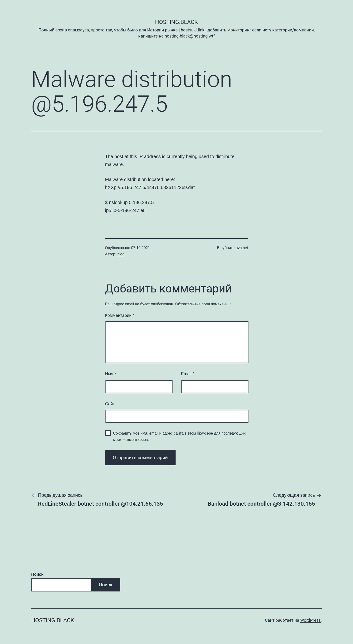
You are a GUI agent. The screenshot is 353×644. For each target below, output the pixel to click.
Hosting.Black (177, 22)
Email (188, 374)
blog (121, 254)
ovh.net (242, 248)
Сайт (110, 404)
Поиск (37, 574)
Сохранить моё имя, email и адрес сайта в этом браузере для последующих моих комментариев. (179, 436)
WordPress (310, 620)
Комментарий (120, 315)
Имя (111, 374)
